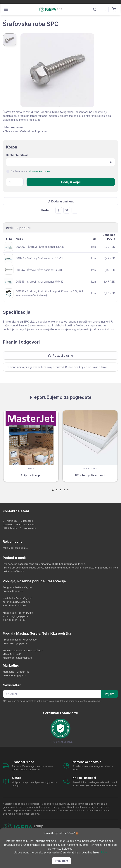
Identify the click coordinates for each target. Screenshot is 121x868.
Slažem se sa (31, 171)
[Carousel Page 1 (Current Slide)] (53, 490)
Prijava (110, 694)
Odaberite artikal (17, 155)
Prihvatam (61, 861)
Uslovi (104, 852)
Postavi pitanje (60, 356)
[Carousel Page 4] (64, 490)
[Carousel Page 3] (60, 490)
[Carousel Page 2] (57, 490)
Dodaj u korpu (71, 182)
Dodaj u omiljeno (60, 201)
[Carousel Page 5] (68, 490)
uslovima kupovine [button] (39, 171)
